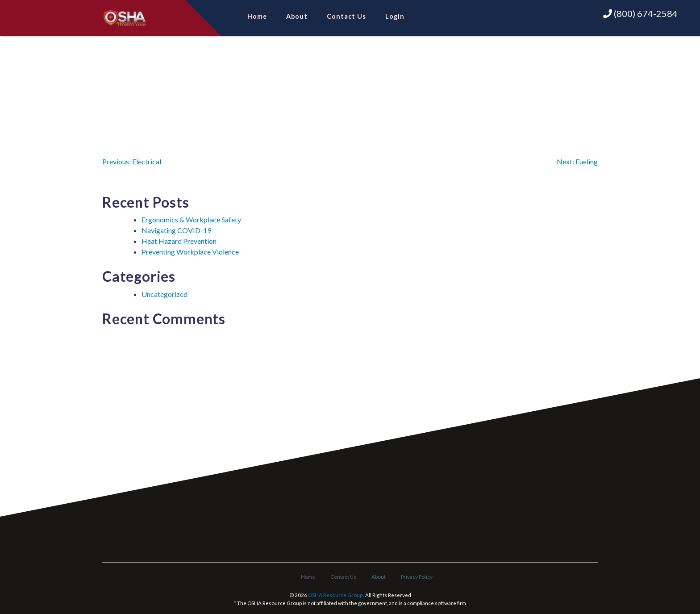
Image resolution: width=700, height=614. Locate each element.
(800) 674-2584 (640, 13)
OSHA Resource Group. (336, 595)
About (297, 16)
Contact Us (346, 16)
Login (395, 16)
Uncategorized (165, 294)
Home (257, 16)
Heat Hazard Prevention (179, 241)
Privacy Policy (417, 577)
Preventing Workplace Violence (190, 252)
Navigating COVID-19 (176, 230)
